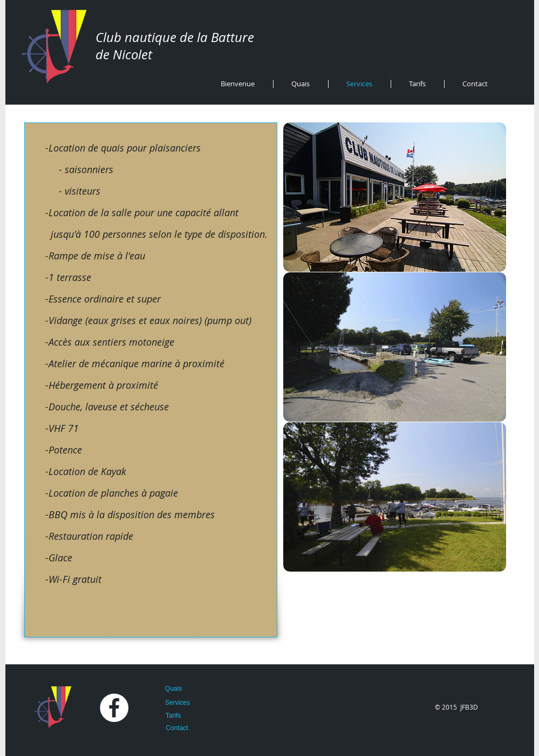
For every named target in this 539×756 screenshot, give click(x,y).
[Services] (178, 703)
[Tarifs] (173, 716)
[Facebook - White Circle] (114, 708)
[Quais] (174, 689)
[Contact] (177, 728)
